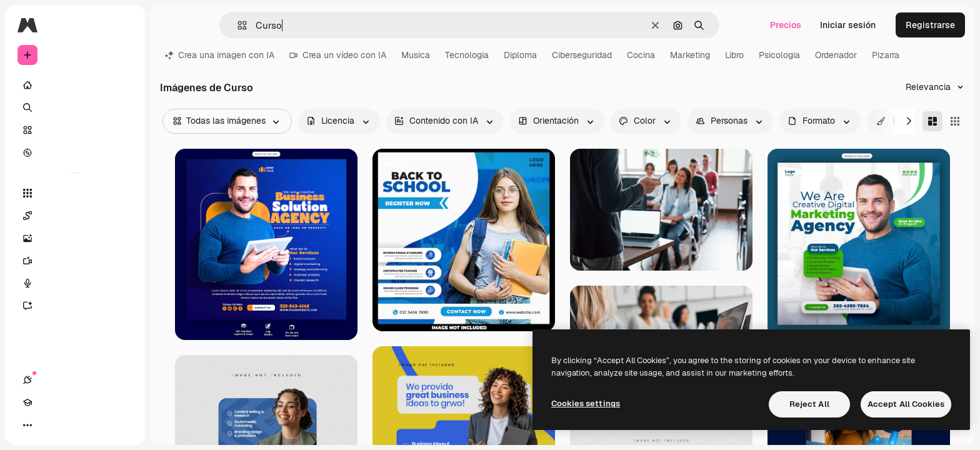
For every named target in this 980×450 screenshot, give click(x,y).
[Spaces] (75, 216)
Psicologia (779, 55)
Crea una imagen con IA (220, 55)
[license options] (339, 121)
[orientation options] (557, 121)
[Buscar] (75, 107)
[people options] (730, 121)
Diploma (520, 55)
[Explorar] (75, 152)
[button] (237, 25)
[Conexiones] (27, 425)
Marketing (690, 55)
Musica (416, 55)
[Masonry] (932, 121)
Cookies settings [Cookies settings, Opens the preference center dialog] (586, 403)
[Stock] (75, 130)
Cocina (641, 55)
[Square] (955, 121)
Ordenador (836, 55)
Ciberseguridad (582, 55)
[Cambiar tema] (72, 425)
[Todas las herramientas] (75, 193)
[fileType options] (820, 121)
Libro (734, 55)
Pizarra (886, 55)
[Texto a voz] (75, 283)
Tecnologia (467, 55)
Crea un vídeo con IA (338, 55)
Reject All (809, 404)
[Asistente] (75, 306)
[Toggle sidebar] (122, 25)
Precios (786, 25)
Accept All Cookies (906, 404)
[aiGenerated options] (445, 121)
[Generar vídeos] (75, 261)
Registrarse (930, 25)
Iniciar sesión (848, 25)
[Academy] (50, 425)
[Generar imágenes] (75, 238)
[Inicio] (75, 85)
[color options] (646, 121)
